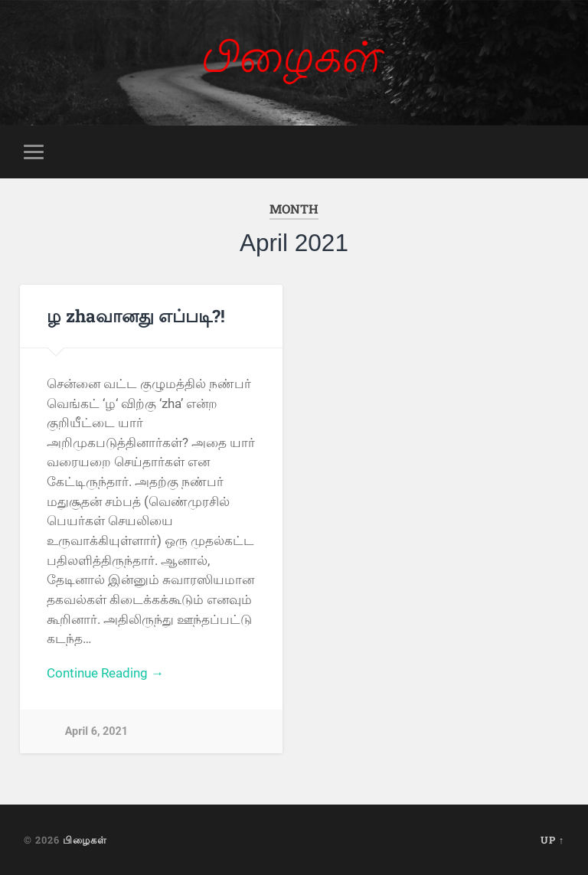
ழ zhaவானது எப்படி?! (136, 315)
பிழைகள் (85, 840)
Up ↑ (552, 840)
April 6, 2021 (96, 731)
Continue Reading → (105, 673)
